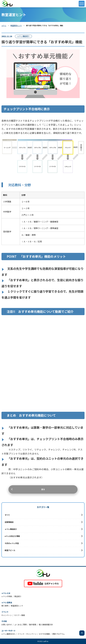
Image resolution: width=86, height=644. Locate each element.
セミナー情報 (19, 615)
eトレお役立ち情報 (12, 536)
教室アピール (10, 550)
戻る (43, 489)
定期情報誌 (9, 522)
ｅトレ (4, 25)
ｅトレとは (6, 593)
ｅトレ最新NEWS (8, 634)
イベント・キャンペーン (27, 634)
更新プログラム (58, 634)
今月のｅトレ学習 (12, 543)
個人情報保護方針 (46, 625)
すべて (7, 515)
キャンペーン (7, 615)
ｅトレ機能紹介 (11, 529)
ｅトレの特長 (7, 596)
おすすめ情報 (44, 634)
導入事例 (5, 606)
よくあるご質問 (21, 625)
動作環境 (33, 625)
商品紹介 (18, 596)
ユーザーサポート (8, 631)
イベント (5, 612)
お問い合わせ (7, 625)
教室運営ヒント (16, 25)
